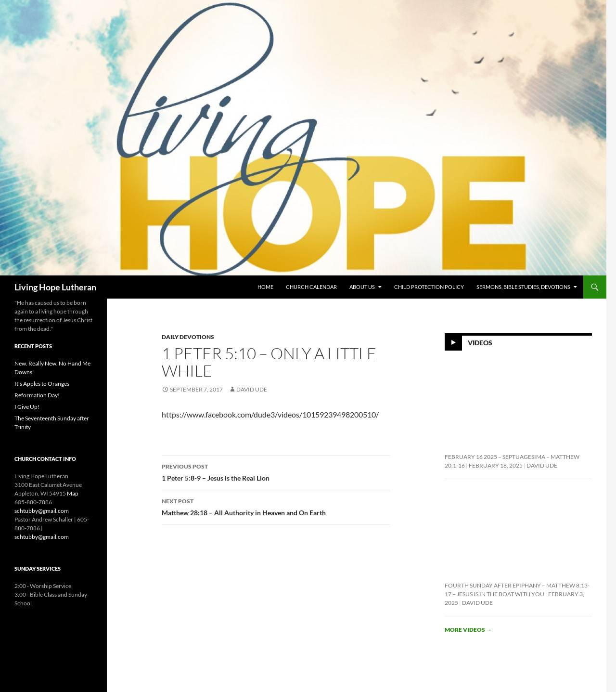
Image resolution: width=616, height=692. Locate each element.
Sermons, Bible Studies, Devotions (523, 287)
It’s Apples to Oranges (42, 384)
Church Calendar (311, 287)
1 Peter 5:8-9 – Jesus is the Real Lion (276, 471)
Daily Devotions (188, 337)
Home (265, 287)
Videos (480, 343)
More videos (468, 630)
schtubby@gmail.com (42, 511)
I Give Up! (27, 407)
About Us (362, 287)
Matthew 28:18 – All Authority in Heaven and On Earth (276, 506)
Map (73, 493)
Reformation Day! (37, 395)
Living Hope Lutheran (55, 287)
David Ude (252, 389)
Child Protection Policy (429, 287)
